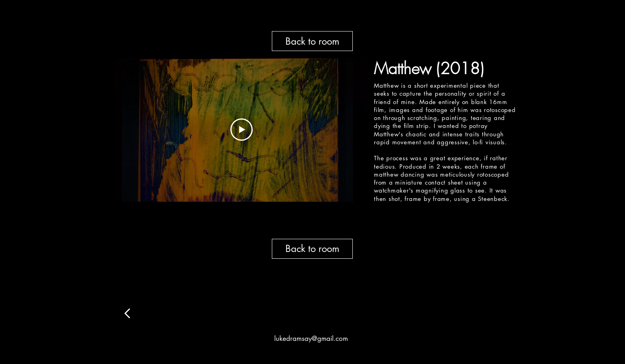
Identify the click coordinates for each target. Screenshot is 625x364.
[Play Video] (242, 130)
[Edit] (128, 313)
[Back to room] (312, 41)
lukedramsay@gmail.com (311, 338)
